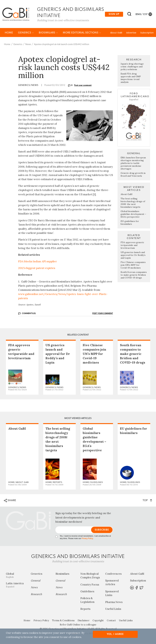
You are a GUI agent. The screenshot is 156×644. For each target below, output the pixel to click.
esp (145, 14)
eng (138, 14)
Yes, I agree (115, 634)
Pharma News (114, 602)
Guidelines (87, 592)
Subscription (147, 33)
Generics (26, 33)
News (28, 45)
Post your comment (83, 86)
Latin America (16, 585)
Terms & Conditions (63, 621)
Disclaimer (84, 621)
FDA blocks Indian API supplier (37, 262)
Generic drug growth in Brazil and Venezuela (133, 175)
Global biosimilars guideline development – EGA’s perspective (133, 214)
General (36, 581)
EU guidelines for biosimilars (130, 223)
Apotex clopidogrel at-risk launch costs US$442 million (62, 45)
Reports (85, 609)
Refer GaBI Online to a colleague (78, 625)
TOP (147, 501)
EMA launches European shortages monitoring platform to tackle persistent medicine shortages (133, 163)
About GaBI (116, 33)
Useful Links (113, 609)
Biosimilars (48, 33)
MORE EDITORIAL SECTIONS (82, 33)
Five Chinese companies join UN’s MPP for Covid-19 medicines (133, 265)
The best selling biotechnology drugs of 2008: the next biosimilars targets (133, 203)
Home (9, 33)
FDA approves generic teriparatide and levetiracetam (132, 245)
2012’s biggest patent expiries (37, 268)
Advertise (131, 33)
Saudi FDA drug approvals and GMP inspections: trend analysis (131, 78)
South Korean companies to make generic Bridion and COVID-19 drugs (134, 275)
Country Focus (90, 585)
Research (36, 594)
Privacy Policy (87, 539)
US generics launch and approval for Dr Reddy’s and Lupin (133, 255)
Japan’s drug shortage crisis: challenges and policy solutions (132, 67)
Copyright (98, 621)
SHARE (10, 501)
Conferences (113, 574)
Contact (111, 621)
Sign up (114, 14)
